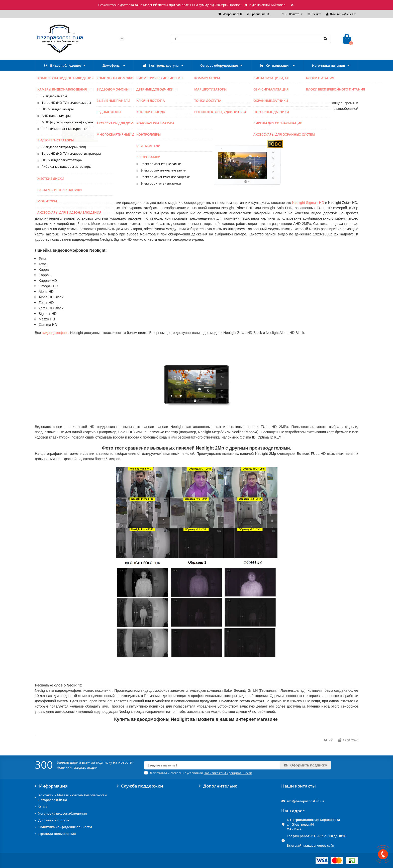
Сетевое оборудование (219, 65)
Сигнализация (275, 66)
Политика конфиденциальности (65, 827)
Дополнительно (218, 786)
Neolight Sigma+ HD (308, 203)
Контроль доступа (161, 66)
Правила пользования (57, 834)
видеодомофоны (56, 333)
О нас (43, 807)
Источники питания (328, 65)
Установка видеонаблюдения (63, 813)
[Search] (251, 39)
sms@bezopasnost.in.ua (306, 801)
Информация (51, 786)
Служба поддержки (140, 786)
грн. (291, 14)
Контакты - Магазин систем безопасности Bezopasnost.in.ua (73, 797)
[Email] (212, 765)
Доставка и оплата (54, 820)
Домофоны (112, 65)
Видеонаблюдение (62, 66)
